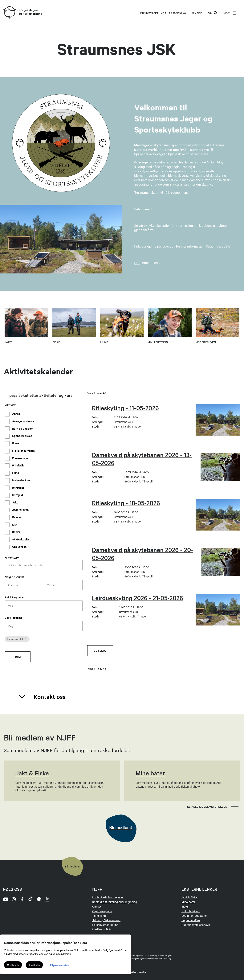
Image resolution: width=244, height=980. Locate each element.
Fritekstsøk (12, 557)
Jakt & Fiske (189, 897)
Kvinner (17, 517)
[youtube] (5, 899)
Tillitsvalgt (99, 916)
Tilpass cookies (59, 965)
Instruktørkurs (21, 480)
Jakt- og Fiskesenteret (106, 920)
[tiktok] (30, 899)
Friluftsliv (18, 465)
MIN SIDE (197, 13)
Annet (16, 414)
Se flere (100, 651)
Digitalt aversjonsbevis (196, 925)
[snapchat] (39, 899)
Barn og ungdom (22, 428)
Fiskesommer (20, 458)
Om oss (97, 906)
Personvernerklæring (105, 925)
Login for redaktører (194, 916)
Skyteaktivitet (21, 539)
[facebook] (22, 899)
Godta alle (13, 965)
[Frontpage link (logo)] (9, 13)
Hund (15, 473)
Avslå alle (34, 965)
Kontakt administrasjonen (108, 897)
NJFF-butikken (191, 911)
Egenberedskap (22, 436)
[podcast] (47, 899)
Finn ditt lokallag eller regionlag (163, 13)
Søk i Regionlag (15, 597)
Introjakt (17, 495)
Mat (14, 524)
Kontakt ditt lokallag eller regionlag (115, 902)
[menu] (230, 13)
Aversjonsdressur (23, 421)
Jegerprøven (20, 510)
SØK (213, 13)
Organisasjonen (102, 911)
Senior (16, 532)
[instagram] (14, 899)
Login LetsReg (191, 920)
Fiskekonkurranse (23, 451)
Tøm (18, 657)
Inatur (185, 906)
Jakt (15, 502)
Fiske (15, 443)
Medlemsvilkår (102, 929)
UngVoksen (19, 546)
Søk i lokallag (13, 618)
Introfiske (18, 488)
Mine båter (188, 902)
